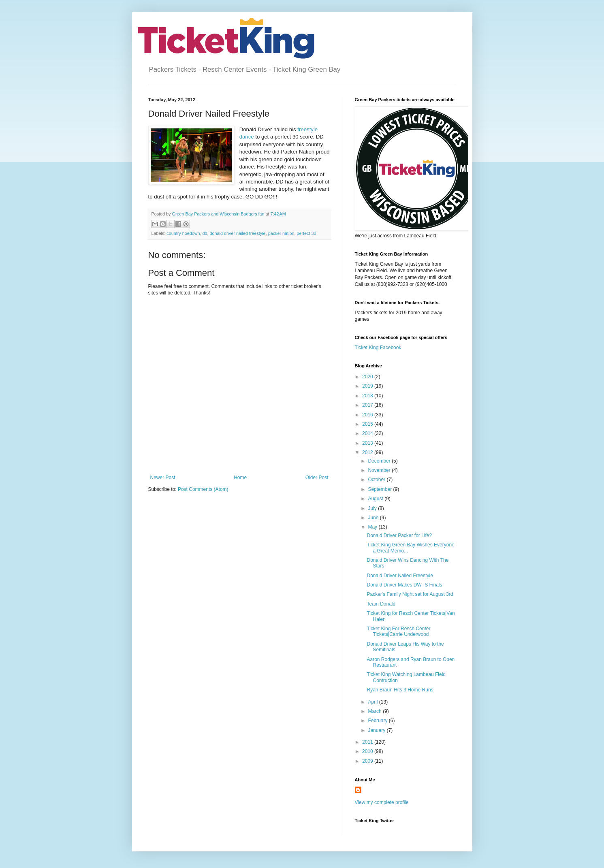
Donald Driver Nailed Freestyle (400, 576)
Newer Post (163, 478)
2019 (368, 386)
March (375, 711)
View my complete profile (382, 802)
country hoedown (183, 233)
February (378, 721)
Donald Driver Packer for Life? (399, 535)
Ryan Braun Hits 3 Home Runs (400, 690)
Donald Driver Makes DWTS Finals (404, 585)
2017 (368, 405)
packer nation (281, 233)
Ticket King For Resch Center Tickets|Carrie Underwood (398, 631)
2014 (368, 433)
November (380, 470)
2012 (368, 452)
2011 (368, 742)
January (377, 730)
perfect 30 (306, 233)
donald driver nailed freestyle (238, 233)
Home (240, 478)
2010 (368, 751)
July (373, 508)
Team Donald (381, 604)
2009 (368, 761)
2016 (368, 415)
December (380, 461)
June (374, 518)
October (377, 480)
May (373, 527)
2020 (368, 377)
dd (205, 233)
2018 (368, 396)
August (376, 499)
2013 (368, 443)
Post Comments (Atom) (203, 489)
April (373, 702)
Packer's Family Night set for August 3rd (410, 594)
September (380, 489)
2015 (368, 424)
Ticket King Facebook (378, 348)
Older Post (317, 478)
